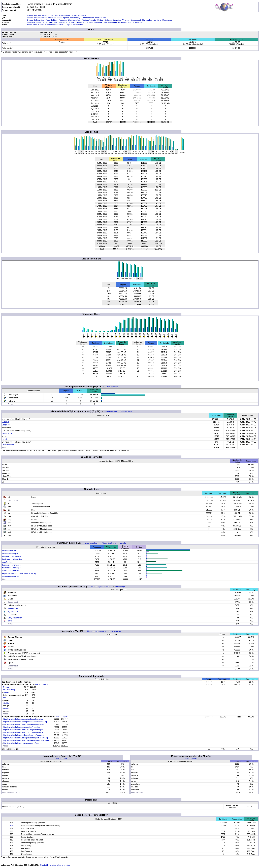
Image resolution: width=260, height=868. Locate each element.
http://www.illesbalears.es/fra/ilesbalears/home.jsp (24, 724)
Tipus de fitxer (52, 20)
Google (6, 687)
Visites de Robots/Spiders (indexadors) (64, 18)
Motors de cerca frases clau (105, 22)
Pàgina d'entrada (89, 20)
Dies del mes (48, 15)
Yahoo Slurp (7, 433)
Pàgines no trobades (74, 25)
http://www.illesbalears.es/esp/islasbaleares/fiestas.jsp (25, 722)
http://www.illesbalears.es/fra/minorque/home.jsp (23, 732)
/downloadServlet (9, 551)
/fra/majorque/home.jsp (11, 565)
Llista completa (40, 18)
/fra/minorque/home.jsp (11, 568)
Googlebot (6, 425)
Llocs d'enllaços (78, 22)
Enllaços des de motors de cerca (56, 22)
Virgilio (6, 703)
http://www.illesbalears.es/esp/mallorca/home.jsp (23, 719)
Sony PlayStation (15, 618)
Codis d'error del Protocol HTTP (51, 25)
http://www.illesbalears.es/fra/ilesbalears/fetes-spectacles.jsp (28, 740)
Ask (5, 698)
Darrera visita (101, 18)
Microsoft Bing (9, 690)
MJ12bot (5, 422)
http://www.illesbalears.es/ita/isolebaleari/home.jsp (24, 735)
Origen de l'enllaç (34, 22)
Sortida (100, 20)
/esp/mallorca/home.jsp (11, 556)
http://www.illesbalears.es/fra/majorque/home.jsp (23, 730)
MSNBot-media (8, 445)
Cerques (89, 22)
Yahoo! (6, 692)
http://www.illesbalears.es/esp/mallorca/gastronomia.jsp (26, 738)
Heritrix (5, 439)
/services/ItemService (10, 571)
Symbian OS (13, 612)
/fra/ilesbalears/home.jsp (12, 559)
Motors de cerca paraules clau (131, 22)
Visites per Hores (79, 15)
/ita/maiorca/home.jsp (10, 576)
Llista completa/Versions (101, 587)
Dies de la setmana (62, 15)
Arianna (6, 708)
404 (11, 826)
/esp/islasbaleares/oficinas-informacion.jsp (19, 573)
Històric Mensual (34, 15)
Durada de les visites (36, 20)
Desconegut (136, 20)
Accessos (63, 20)
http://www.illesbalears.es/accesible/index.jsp (22, 727)
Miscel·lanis (32, 25)
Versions (126, 20)
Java (10, 621)
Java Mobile (13, 608)
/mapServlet (7, 562)
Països (30, 18)
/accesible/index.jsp (10, 553)
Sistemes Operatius (113, 20)
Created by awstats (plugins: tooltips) (55, 865)
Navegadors (147, 20)
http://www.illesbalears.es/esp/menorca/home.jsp (23, 743)
